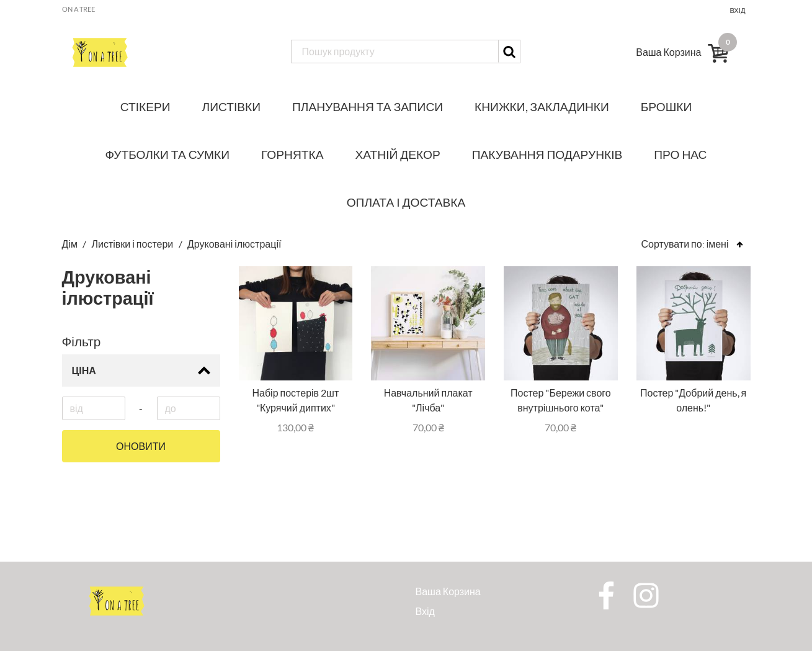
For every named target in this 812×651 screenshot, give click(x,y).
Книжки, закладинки (542, 106)
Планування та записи (368, 106)
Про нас (680, 154)
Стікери (145, 106)
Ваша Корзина (448, 591)
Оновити (141, 446)
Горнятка (292, 154)
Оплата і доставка (406, 202)
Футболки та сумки (168, 154)
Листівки (231, 106)
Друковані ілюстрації (234, 244)
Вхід (737, 10)
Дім (71, 244)
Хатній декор (398, 154)
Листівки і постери (133, 244)
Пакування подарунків (547, 154)
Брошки (666, 106)
